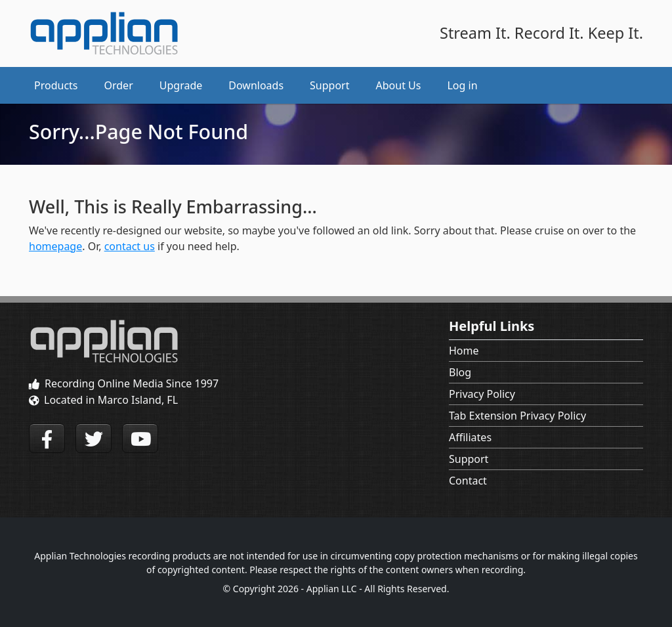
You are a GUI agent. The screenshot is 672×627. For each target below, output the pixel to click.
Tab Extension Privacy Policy (517, 416)
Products (56, 85)
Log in (462, 85)
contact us (130, 246)
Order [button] (119, 85)
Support (469, 459)
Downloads (256, 85)
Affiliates (470, 437)
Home (464, 351)
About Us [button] (399, 85)
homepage (55, 246)
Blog (460, 372)
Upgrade (181, 85)
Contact (468, 481)
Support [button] (329, 85)
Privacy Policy (482, 394)
